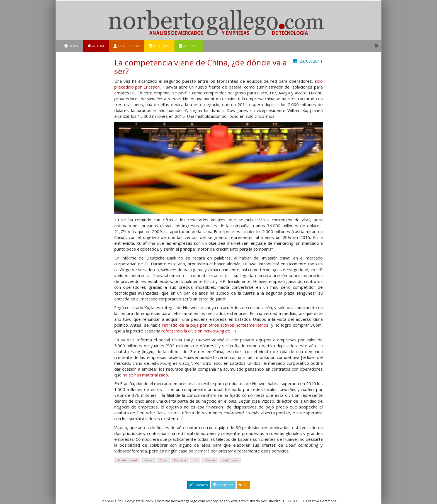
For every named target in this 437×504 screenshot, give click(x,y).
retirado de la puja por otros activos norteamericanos (214, 325)
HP (195, 460)
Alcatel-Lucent (127, 460)
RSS (243, 485)
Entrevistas (127, 46)
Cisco (163, 460)
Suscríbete (223, 485)
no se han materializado (145, 375)
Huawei (210, 460)
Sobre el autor (112, 501)
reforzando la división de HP (199, 331)
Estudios (159, 46)
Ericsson (180, 460)
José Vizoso (230, 460)
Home (72, 46)
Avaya (148, 460)
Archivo (189, 46)
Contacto (199, 485)
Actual (96, 46)
